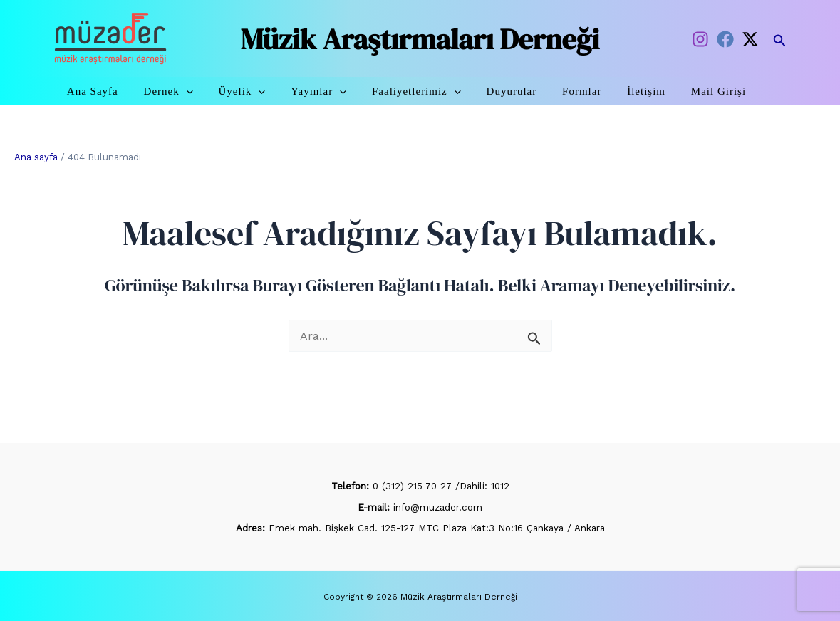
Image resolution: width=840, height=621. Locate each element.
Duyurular (521, 91)
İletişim (648, 91)
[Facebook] (725, 39)
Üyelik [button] (264, 91)
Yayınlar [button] (336, 91)
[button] (780, 38)
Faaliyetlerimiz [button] (430, 91)
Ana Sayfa (123, 91)
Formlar (587, 91)
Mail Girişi (716, 91)
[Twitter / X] (750, 39)
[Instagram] (700, 39)
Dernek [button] (194, 91)
